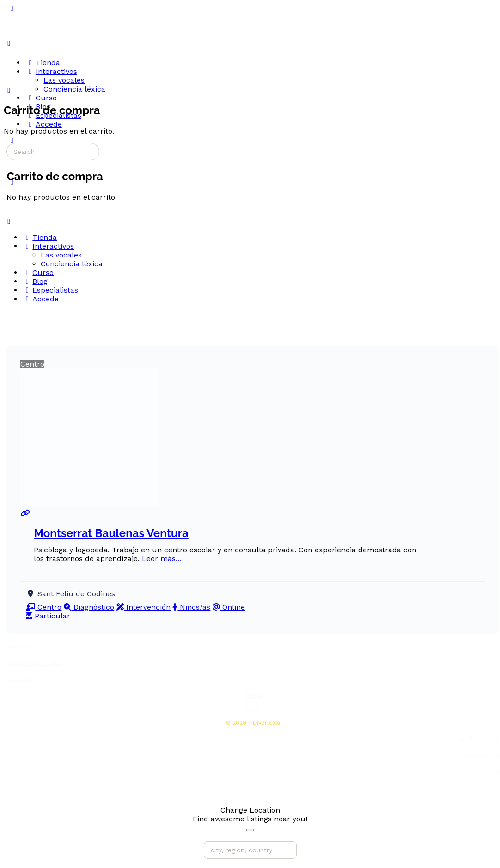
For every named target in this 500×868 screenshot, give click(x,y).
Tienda (253, 695)
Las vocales (61, 255)
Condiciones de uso (34, 663)
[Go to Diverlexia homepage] (39, 43)
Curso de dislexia (475, 739)
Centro (32, 364)
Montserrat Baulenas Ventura (111, 533)
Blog (253, 711)
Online (229, 607)
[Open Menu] (9, 43)
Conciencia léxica (72, 264)
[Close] (250, 830)
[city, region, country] (250, 850)
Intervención (143, 607)
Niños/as (192, 607)
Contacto (19, 679)
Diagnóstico (89, 607)
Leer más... (162, 559)
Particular (48, 616)
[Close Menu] (9, 221)
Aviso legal (21, 647)
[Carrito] (9, 90)
